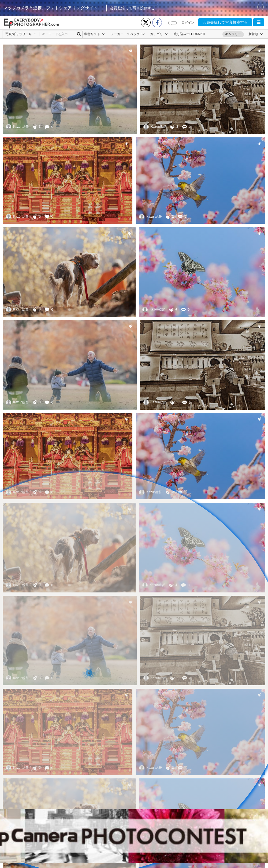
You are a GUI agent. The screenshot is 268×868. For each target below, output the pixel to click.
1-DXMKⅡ (198, 34)
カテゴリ (159, 34)
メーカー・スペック (128, 34)
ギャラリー (233, 34)
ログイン (188, 23)
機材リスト (95, 34)
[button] (259, 22)
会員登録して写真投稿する (132, 8)
